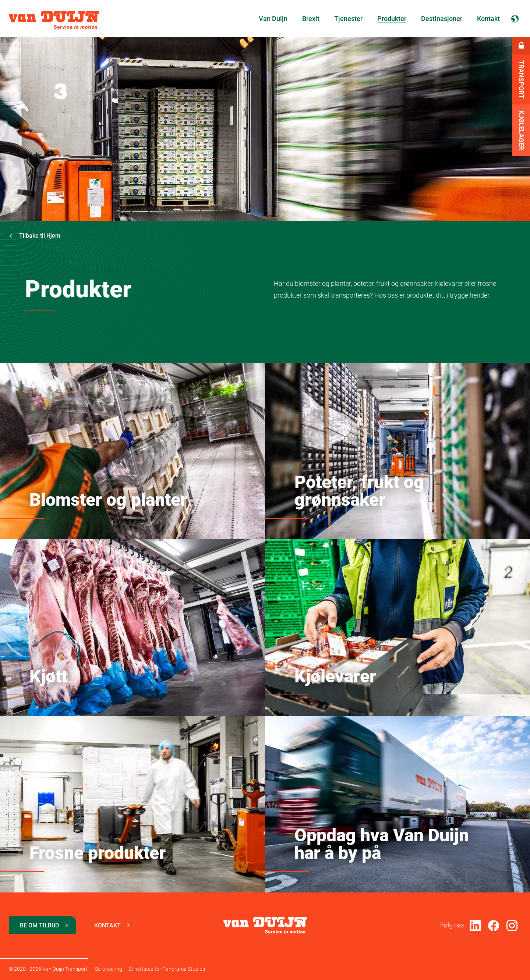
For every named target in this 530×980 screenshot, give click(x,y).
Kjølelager (521, 130)
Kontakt (107, 925)
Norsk (515, 18)
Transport (521, 79)
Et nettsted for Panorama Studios (167, 969)
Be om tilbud (39, 925)
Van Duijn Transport (54, 20)
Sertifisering (109, 969)
